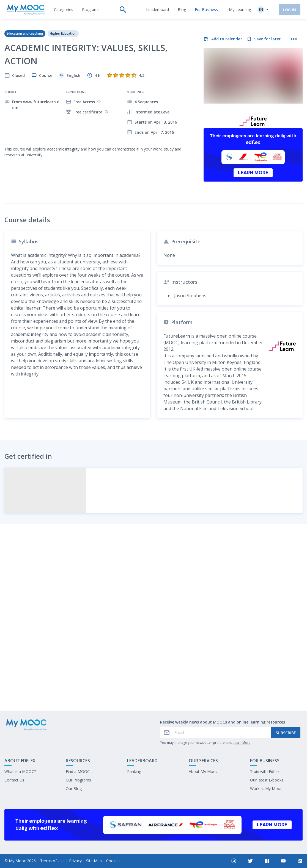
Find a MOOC (78, 771)
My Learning (240, 9)
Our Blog (74, 788)
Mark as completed (154, 690)
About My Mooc (203, 771)
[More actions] (294, 39)
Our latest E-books (267, 780)
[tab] (64, 10)
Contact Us (14, 780)
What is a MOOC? (20, 771)
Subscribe (286, 733)
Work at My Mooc (266, 788)
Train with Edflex (265, 771)
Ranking (134, 771)
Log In (290, 10)
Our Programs (78, 780)
